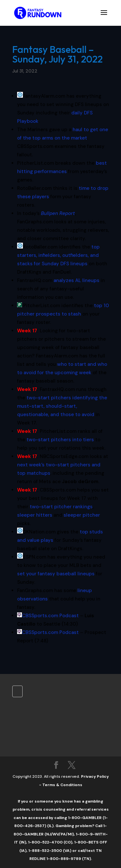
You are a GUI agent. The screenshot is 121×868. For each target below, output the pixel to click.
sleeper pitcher (82, 515)
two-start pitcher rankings (61, 507)
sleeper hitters (35, 515)
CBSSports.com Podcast (50, 616)
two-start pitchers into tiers (60, 440)
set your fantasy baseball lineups (56, 574)
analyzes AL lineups (76, 280)
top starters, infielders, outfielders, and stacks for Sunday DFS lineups (58, 255)
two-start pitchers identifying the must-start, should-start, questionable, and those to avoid (62, 406)
